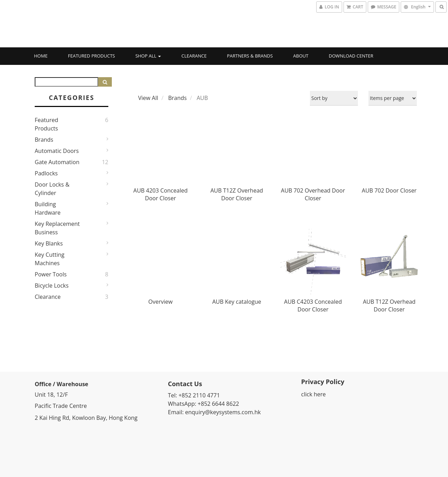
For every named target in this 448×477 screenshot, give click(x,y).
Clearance (194, 56)
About (301, 56)
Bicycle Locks (52, 285)
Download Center (351, 56)
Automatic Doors (57, 151)
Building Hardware (48, 208)
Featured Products (91, 56)
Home (41, 56)
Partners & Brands (250, 56)
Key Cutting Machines (50, 259)
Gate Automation (57, 162)
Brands (44, 140)
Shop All (148, 56)
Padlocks (46, 173)
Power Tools (51, 274)
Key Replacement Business (57, 228)
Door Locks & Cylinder (52, 189)
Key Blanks (49, 243)
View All (148, 98)
